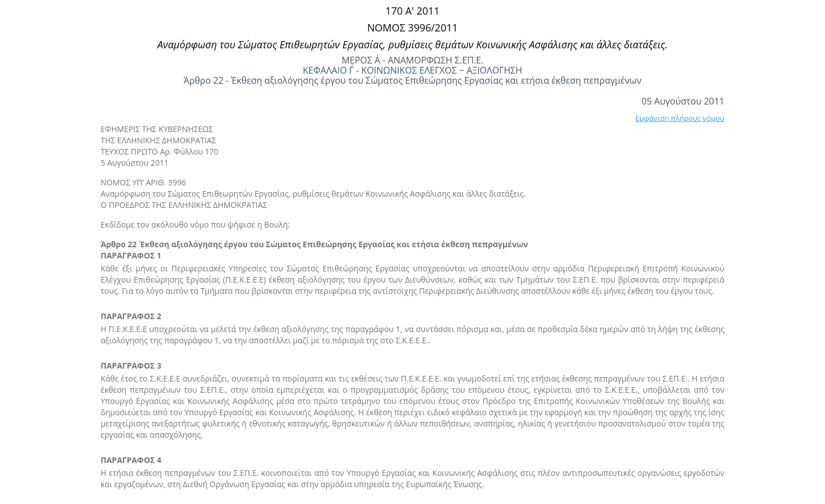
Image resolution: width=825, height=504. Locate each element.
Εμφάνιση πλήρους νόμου (680, 118)
